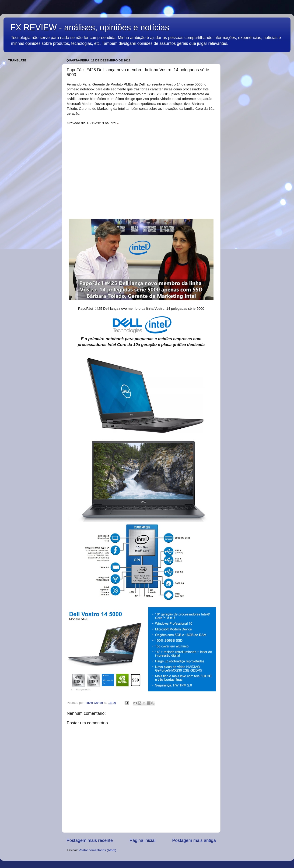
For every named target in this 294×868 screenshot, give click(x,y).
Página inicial (142, 840)
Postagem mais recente (90, 840)
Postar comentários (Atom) (98, 850)
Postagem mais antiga (194, 840)
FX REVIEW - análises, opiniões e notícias (90, 27)
